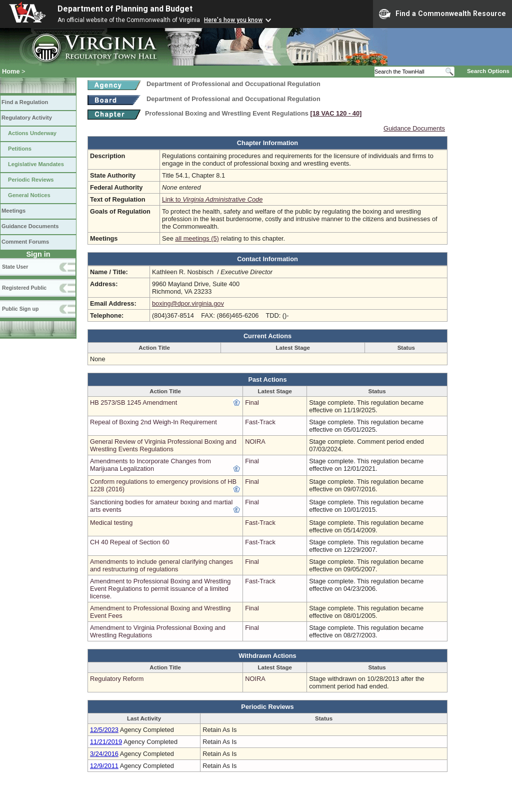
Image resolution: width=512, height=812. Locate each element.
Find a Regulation (25, 102)
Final (252, 402)
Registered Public (24, 288)
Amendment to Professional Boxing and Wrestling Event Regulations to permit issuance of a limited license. (160, 589)
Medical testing (111, 523)
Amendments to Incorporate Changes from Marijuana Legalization (150, 465)
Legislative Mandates (36, 164)
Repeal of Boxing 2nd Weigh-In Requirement (153, 422)
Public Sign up (20, 309)
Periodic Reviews (31, 180)
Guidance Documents (30, 226)
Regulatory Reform (117, 679)
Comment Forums (25, 242)
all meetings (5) (197, 238)
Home (11, 71)
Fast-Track (260, 422)
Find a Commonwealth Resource (442, 14)
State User (15, 267)
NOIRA (255, 442)
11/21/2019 (106, 742)
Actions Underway (32, 133)
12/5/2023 (104, 730)
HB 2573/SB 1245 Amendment (133, 402)
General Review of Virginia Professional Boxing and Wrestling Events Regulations (163, 445)
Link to (212, 199)
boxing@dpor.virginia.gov (188, 303)
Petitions (20, 149)
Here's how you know (233, 20)
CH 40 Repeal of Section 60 (130, 542)
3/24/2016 (104, 754)
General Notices (29, 195)
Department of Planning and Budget (125, 9)
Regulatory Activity (27, 118)
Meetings (13, 211)
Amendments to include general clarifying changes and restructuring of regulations (161, 565)
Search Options (488, 71)
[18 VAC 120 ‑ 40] (336, 113)
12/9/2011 (104, 766)
